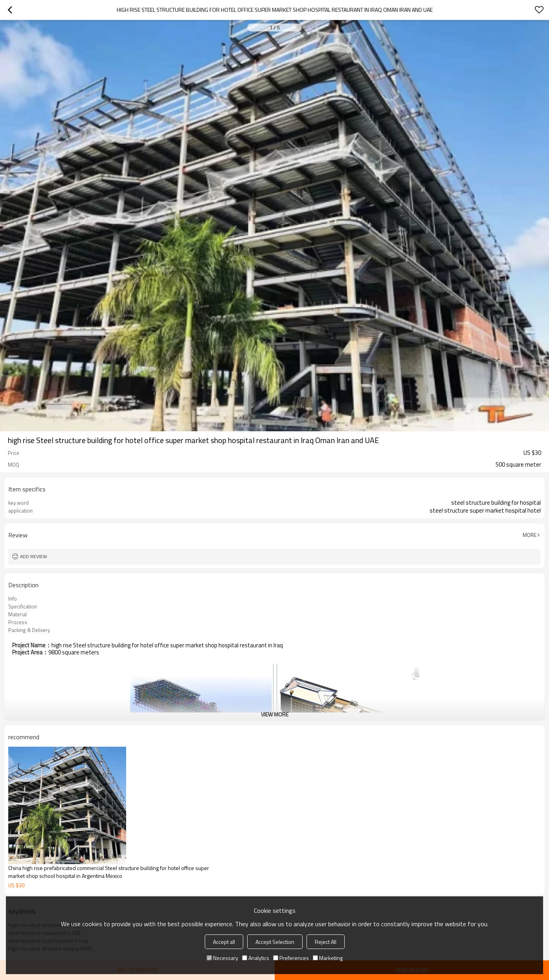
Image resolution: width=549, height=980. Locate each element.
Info (13, 599)
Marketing (328, 958)
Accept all (224, 942)
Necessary (222, 958)
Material (17, 614)
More (530, 535)
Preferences (291, 958)
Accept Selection (275, 942)
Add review (34, 556)
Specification (23, 606)
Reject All (326, 942)
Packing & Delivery (29, 630)
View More (275, 714)
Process (18, 622)
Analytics (256, 958)
